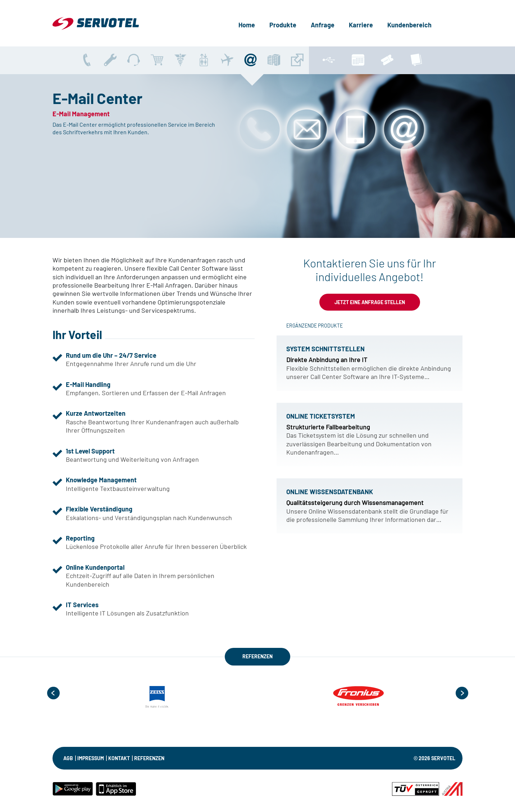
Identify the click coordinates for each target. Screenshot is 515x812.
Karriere (361, 25)
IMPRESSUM (91, 758)
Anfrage (323, 25)
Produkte (283, 25)
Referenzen (149, 758)
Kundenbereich (409, 25)
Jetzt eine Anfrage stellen (370, 302)
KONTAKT (119, 758)
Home (247, 25)
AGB (68, 758)
